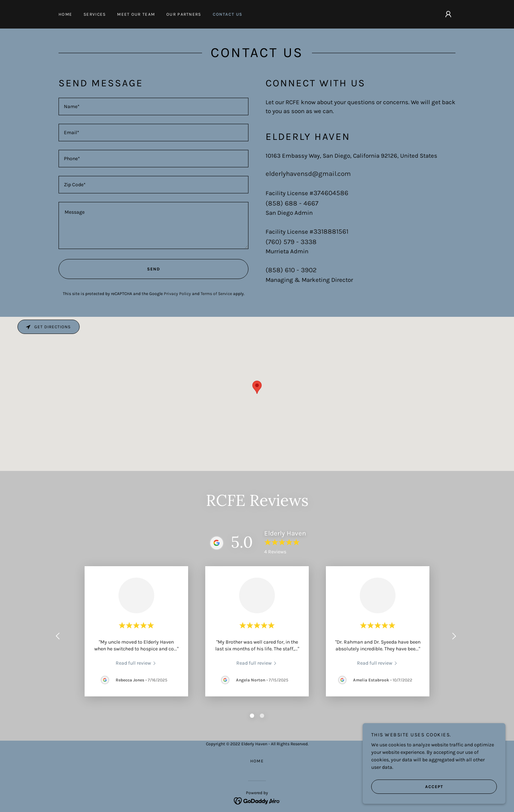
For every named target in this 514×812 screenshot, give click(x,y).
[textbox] (153, 106)
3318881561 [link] (331, 232)
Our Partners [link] (184, 14)
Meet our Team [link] (136, 14)
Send (109, 269)
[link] (137, 663)
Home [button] (257, 761)
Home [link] (65, 14)
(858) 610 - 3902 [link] (291, 270)
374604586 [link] (331, 193)
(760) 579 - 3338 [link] (291, 242)
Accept (407, 786)
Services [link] (95, 14)
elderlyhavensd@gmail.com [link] (308, 174)
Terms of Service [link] (216, 294)
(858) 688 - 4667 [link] (292, 203)
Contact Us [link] (228, 14)
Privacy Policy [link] (177, 294)
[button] (448, 14)
